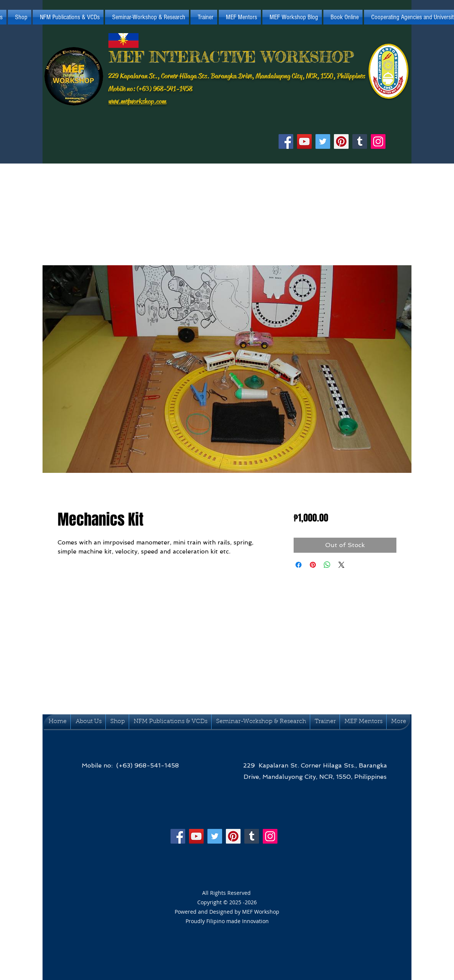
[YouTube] (304, 141)
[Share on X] (341, 565)
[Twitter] (323, 141)
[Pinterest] (341, 141)
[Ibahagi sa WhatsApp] (327, 565)
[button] (68, 17)
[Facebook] (286, 141)
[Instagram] (378, 141)
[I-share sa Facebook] (299, 565)
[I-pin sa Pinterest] (313, 565)
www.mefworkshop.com (137, 101)
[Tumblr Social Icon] (360, 141)
